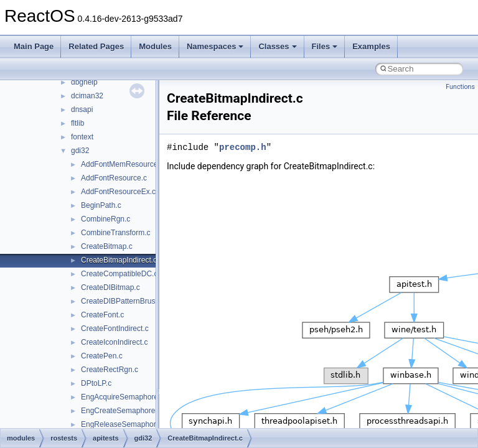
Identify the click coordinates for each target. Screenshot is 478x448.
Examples (371, 46)
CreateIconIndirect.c (114, 342)
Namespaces (215, 46)
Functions (460, 87)
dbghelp (84, 82)
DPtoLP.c (96, 383)
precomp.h (243, 147)
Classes (277, 46)
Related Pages (96, 46)
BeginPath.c (101, 205)
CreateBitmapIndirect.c (119, 260)
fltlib (77, 123)
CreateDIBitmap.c (110, 287)
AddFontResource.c (114, 178)
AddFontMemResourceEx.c (127, 164)
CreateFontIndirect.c (115, 329)
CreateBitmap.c (107, 246)
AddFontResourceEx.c (118, 192)
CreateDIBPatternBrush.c (123, 301)
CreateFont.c (102, 315)
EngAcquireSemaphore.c (122, 397)
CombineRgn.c (105, 219)
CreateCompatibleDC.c (119, 274)
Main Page (34, 46)
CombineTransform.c (116, 233)
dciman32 (87, 96)
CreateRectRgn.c (110, 370)
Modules (155, 46)
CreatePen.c (102, 356)
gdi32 (80, 151)
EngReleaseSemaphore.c (124, 424)
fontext (82, 137)
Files (325, 46)
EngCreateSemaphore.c (121, 411)
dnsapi (82, 110)
